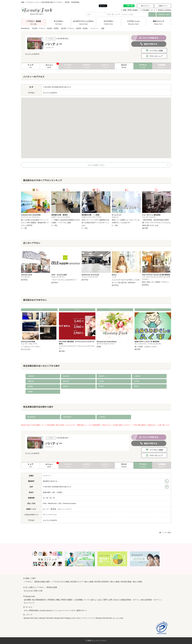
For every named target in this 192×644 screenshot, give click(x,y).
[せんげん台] (26, 349)
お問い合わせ (114, 600)
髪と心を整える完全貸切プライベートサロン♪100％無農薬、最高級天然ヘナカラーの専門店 (35, 223)
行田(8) (101, 381)
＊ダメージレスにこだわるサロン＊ (64, 280)
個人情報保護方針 (39, 600)
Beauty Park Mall (46, 618)
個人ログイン (146, 6)
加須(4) (66, 386)
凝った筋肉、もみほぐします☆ (146, 347)
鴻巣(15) (31, 381)
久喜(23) (137, 376)
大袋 (41, 591)
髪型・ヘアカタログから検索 (58, 582)
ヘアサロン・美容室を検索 (34, 582)
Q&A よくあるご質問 (99, 600)
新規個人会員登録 (165, 10)
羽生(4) (101, 386)
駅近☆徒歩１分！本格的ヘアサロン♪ (156, 282)
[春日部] (145, 228)
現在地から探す (164, 14)
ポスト (103, 6)
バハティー (47, 476)
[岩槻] (99, 347)
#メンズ (46, 509)
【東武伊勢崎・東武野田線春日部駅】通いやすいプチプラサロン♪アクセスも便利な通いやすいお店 (156, 223)
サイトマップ (29, 603)
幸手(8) (137, 381)
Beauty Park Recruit (104, 618)
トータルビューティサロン (31, 347)
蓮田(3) (137, 386)
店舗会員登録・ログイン (130, 600)
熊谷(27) (102, 376)
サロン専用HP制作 (31, 611)
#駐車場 (53, 509)
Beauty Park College (62, 618)
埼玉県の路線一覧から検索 (131, 582)
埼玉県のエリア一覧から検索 (82, 582)
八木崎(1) (102, 417)
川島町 (30, 392)
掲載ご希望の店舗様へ (131, 10)
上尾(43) (31, 376)
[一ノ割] (24, 228)
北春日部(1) (67, 417)
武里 (36, 591)
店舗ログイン (163, 6)
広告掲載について (149, 10)
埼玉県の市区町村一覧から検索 (107, 582)
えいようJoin (118, 618)
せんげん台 (28, 591)
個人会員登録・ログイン (151, 600)
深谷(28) (66, 376)
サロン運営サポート (79, 611)
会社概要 (27, 600)
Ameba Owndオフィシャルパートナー (55, 611)
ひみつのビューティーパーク (83, 618)
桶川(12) (66, 381)
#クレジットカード (65, 509)
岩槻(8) (30, 386)
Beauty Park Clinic (31, 618)
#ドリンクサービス (50, 515)
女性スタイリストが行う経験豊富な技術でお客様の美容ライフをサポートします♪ (95, 223)
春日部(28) (32, 417)
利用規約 (51, 600)
